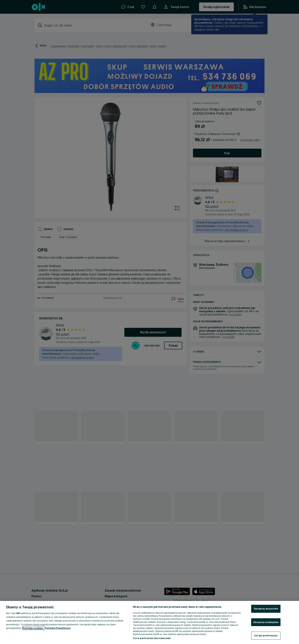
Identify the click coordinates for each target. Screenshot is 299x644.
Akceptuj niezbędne (266, 622)
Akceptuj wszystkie (266, 609)
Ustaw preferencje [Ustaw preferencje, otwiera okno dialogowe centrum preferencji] (266, 635)
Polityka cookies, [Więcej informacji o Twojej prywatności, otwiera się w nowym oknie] (33, 628)
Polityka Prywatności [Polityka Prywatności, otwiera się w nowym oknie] (58, 628)
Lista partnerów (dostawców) (152, 638)
